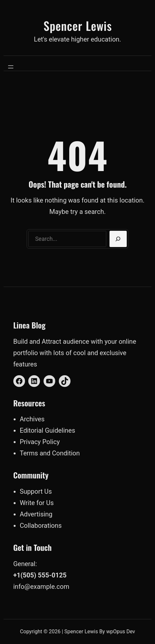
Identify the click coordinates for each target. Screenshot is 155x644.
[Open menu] (11, 67)
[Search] (118, 239)
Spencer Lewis (78, 25)
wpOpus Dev (121, 632)
